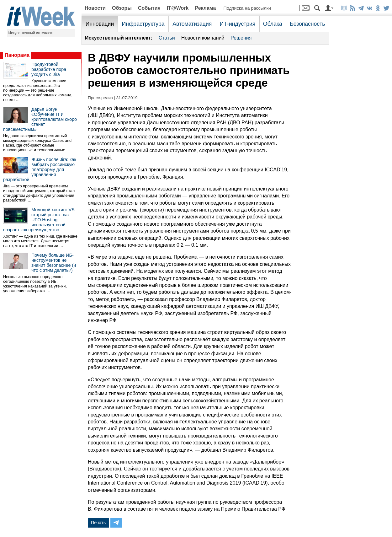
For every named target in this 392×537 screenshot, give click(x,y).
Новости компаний (203, 38)
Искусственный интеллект (31, 33)
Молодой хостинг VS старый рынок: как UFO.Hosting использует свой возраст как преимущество (39, 220)
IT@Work (178, 8)
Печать (98, 523)
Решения (241, 38)
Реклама (205, 8)
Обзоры (122, 8)
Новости (95, 8)
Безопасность (307, 24)
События (149, 8)
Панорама (17, 55)
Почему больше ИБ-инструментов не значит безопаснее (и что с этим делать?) (54, 263)
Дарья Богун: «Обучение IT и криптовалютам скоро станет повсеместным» (40, 119)
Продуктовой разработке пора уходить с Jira (49, 69)
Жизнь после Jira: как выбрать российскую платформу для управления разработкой (40, 169)
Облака (273, 24)
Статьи (167, 38)
